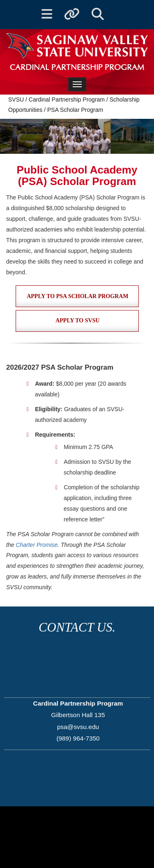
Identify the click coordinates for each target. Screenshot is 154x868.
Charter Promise (37, 545)
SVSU (16, 100)
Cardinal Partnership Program (67, 100)
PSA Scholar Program (75, 110)
